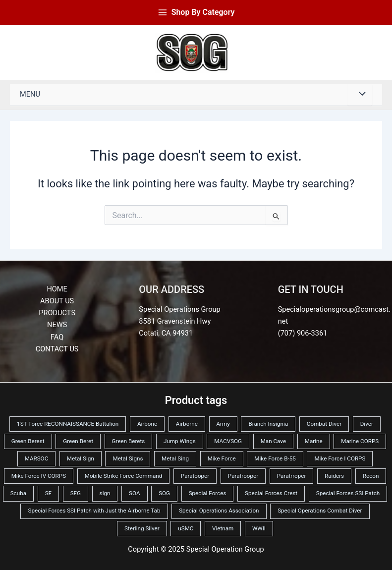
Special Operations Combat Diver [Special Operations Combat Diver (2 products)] (320, 511)
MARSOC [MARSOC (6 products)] (37, 458)
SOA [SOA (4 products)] (134, 493)
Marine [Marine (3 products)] (314, 441)
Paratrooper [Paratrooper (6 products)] (243, 476)
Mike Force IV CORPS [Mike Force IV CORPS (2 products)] (39, 476)
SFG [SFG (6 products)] (76, 493)
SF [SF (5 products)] (48, 493)
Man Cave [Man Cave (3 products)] (273, 441)
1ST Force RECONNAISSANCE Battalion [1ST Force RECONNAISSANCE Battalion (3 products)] (68, 424)
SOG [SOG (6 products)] (164, 493)
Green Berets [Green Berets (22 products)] (129, 441)
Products (57, 313)
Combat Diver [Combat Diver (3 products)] (324, 424)
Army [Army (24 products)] (223, 424)
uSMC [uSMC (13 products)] (186, 528)
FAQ (57, 337)
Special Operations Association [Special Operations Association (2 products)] (219, 511)
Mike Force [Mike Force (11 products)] (222, 458)
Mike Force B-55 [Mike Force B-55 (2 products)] (275, 458)
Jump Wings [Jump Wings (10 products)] (180, 441)
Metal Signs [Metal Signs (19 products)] (128, 458)
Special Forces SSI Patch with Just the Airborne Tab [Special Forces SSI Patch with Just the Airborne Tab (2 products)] (94, 511)
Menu (30, 94)
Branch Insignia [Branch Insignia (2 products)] (268, 424)
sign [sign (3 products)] (105, 493)
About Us (57, 301)
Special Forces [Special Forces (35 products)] (208, 493)
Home (57, 289)
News (57, 325)
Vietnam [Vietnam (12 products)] (223, 528)
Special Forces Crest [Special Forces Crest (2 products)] (271, 493)
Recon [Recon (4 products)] (371, 476)
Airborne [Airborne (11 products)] (187, 424)
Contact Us (57, 349)
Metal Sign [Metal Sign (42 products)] (81, 458)
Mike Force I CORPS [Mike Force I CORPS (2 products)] (340, 458)
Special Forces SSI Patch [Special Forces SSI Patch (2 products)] (348, 493)
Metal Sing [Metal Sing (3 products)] (175, 458)
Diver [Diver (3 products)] (367, 424)
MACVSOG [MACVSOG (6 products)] (228, 441)
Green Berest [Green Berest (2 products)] (28, 441)
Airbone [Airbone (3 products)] (147, 424)
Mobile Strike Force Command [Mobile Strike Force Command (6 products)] (124, 476)
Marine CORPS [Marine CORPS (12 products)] (360, 441)
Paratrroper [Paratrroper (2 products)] (292, 476)
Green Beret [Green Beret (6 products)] (78, 441)
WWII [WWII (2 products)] (259, 528)
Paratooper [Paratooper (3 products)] (195, 476)
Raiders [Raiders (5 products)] (334, 476)
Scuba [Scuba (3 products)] (18, 493)
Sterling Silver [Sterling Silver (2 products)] (142, 528)
